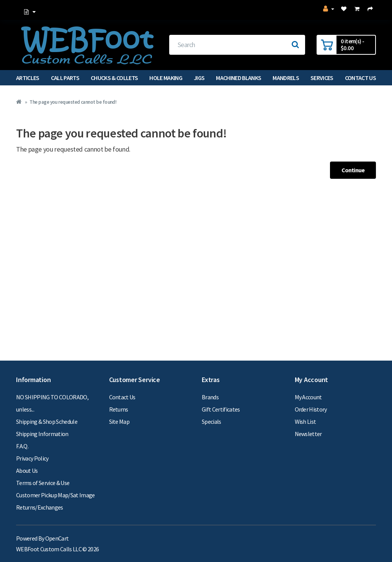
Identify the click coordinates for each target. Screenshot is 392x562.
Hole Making (166, 78)
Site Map (119, 421)
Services (322, 78)
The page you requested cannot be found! (73, 102)
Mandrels (286, 78)
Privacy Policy (32, 458)
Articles (28, 78)
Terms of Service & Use (43, 483)
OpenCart (57, 538)
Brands (210, 397)
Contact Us (360, 78)
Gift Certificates (221, 409)
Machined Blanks (238, 78)
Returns (119, 409)
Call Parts (65, 78)
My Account (308, 397)
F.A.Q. (22, 446)
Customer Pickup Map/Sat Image (56, 495)
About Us (27, 471)
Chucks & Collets (114, 78)
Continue (353, 170)
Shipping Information (42, 434)
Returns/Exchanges (40, 507)
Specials (212, 421)
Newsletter (308, 434)
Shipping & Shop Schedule (47, 421)
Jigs (199, 78)
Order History (311, 409)
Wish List (305, 421)
